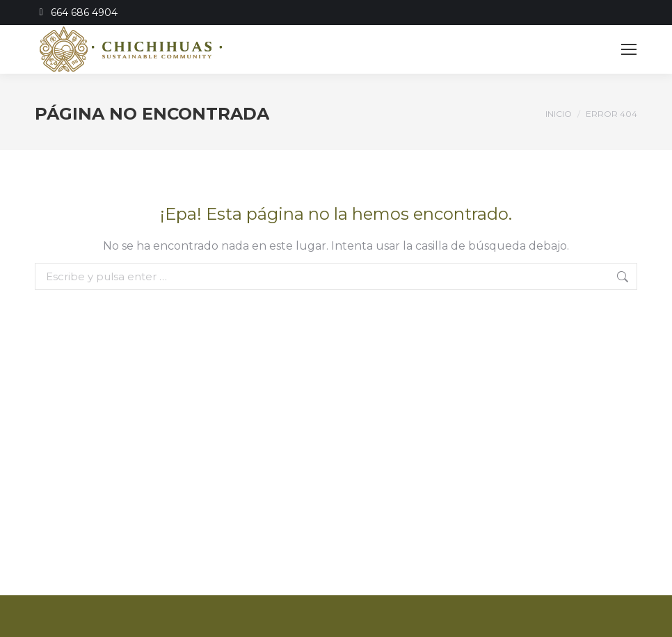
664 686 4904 (76, 13)
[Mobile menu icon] (629, 49)
